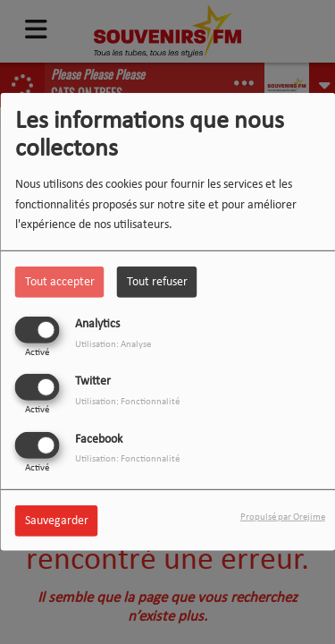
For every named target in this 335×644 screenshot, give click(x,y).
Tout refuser (157, 282)
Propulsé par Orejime (283, 517)
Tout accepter (60, 282)
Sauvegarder (57, 520)
